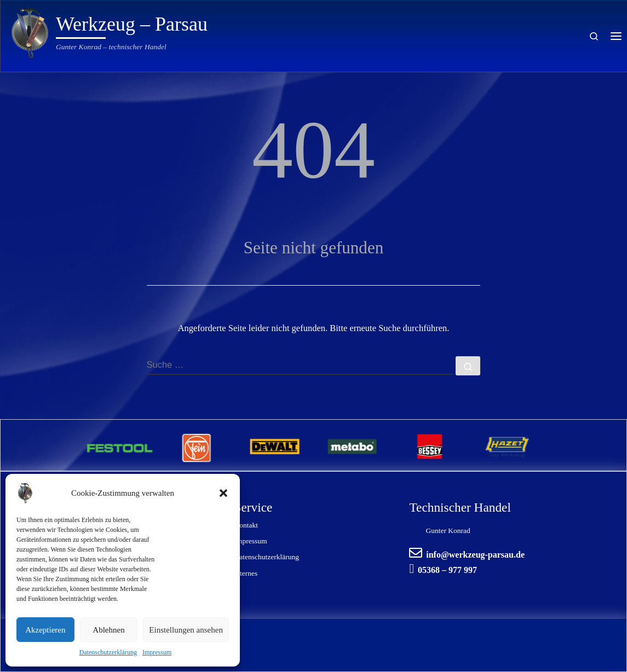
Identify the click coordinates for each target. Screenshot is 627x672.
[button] (223, 493)
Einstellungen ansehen (186, 630)
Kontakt (246, 525)
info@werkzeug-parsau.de (475, 555)
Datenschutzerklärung (108, 652)
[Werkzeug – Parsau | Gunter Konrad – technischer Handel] (30, 31)
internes (246, 573)
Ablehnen (108, 630)
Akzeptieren (45, 630)
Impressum (157, 652)
